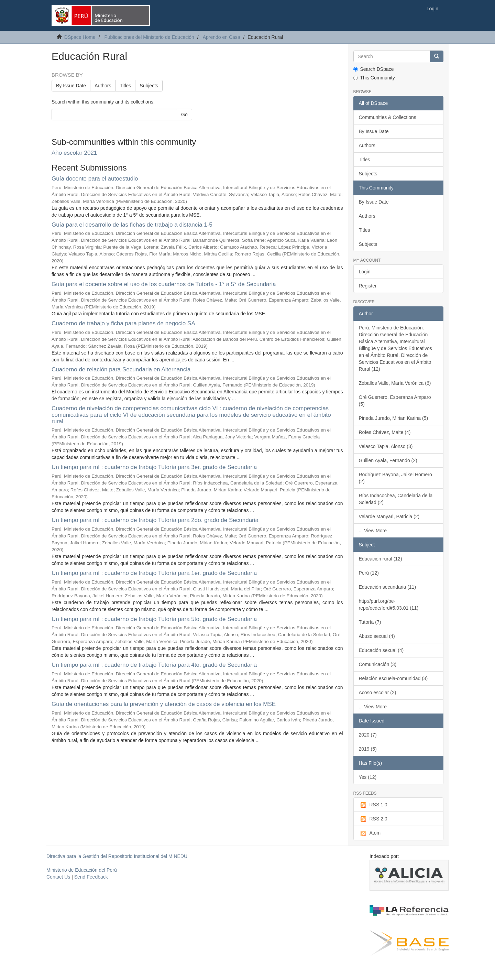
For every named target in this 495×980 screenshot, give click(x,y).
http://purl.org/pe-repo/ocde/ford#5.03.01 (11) (389, 605)
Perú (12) (369, 573)
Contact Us (58, 877)
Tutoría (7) (370, 622)
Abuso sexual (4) (377, 636)
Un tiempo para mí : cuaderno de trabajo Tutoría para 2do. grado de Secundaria (155, 520)
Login (365, 272)
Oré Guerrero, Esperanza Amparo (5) (395, 401)
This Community (374, 78)
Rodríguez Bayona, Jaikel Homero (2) (395, 478)
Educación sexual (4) (381, 650)
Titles (125, 86)
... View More (373, 531)
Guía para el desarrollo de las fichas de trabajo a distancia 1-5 (132, 225)
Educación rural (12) (381, 559)
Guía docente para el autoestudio (95, 179)
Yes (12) (368, 777)
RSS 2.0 (373, 819)
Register (368, 286)
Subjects (149, 86)
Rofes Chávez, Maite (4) (385, 432)
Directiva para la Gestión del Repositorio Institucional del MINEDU (117, 856)
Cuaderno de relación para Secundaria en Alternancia (121, 369)
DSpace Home (80, 37)
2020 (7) (368, 735)
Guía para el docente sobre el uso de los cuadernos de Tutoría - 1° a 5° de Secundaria (164, 284)
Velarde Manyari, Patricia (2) (389, 516)
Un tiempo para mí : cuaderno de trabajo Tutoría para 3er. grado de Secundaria (154, 467)
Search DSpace (374, 69)
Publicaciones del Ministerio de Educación (149, 37)
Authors (103, 86)
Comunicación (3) (378, 664)
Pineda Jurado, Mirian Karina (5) (394, 418)
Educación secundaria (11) (388, 587)
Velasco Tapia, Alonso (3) (386, 446)
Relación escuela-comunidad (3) (393, 678)
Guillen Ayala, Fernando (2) (388, 460)
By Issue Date (71, 86)
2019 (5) (368, 749)
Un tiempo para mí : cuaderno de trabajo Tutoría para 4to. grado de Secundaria (154, 665)
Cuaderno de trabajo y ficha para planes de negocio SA (123, 323)
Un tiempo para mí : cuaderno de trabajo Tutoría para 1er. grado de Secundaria (154, 573)
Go (184, 115)
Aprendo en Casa (222, 37)
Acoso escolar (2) (378, 693)
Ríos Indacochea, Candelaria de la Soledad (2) (396, 499)
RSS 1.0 (373, 805)
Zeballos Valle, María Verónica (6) (395, 383)
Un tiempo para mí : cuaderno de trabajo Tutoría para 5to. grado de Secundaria (154, 619)
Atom (370, 833)
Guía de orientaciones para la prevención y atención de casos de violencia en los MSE (164, 704)
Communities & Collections (388, 117)
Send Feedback (91, 877)
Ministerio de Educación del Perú (82, 870)
